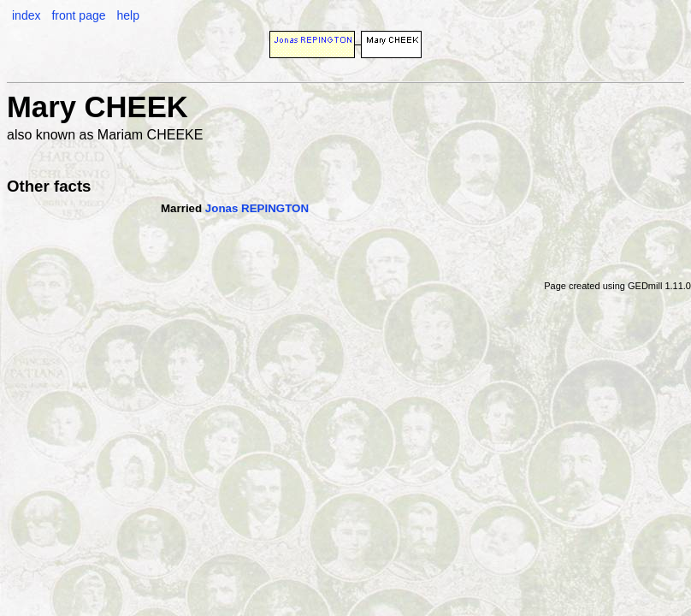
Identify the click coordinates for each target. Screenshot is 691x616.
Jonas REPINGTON (257, 208)
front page (78, 15)
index (26, 15)
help (127, 15)
